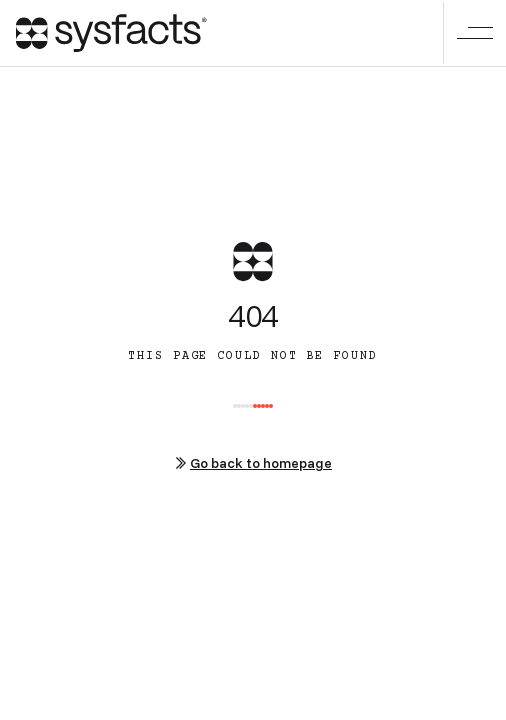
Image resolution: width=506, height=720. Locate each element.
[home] (112, 33)
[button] (474, 33)
